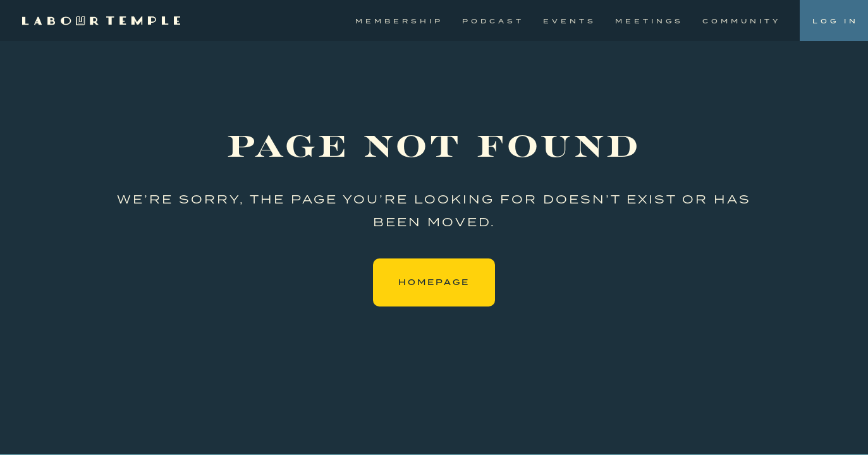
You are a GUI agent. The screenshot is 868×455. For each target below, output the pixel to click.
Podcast (493, 21)
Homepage (434, 282)
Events (570, 21)
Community (742, 21)
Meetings (649, 21)
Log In (835, 21)
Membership (399, 21)
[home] (101, 21)
